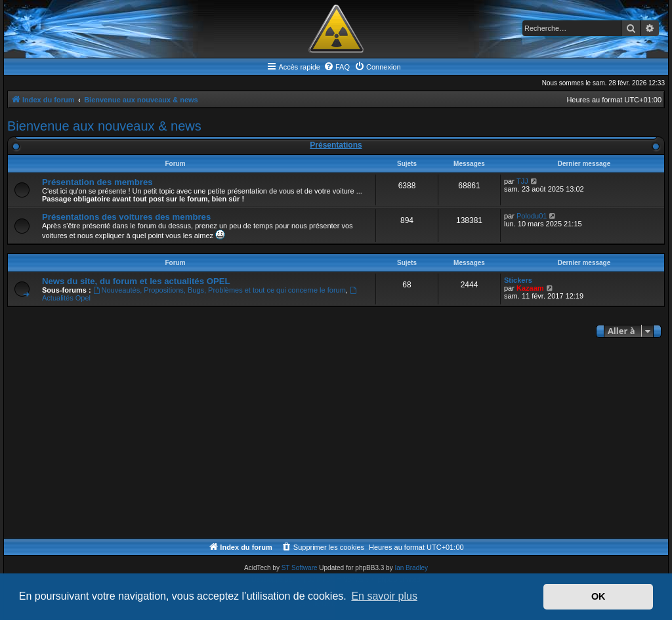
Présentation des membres (97, 182)
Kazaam (530, 288)
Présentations (336, 145)
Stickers (518, 280)
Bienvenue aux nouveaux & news (104, 126)
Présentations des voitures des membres (126, 217)
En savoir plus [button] (384, 596)
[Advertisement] (336, 440)
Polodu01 (532, 216)
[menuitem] (337, 67)
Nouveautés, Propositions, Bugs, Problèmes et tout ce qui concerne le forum (220, 290)
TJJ (522, 181)
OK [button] (598, 596)
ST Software (300, 568)
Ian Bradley (411, 568)
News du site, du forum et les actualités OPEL (136, 281)
